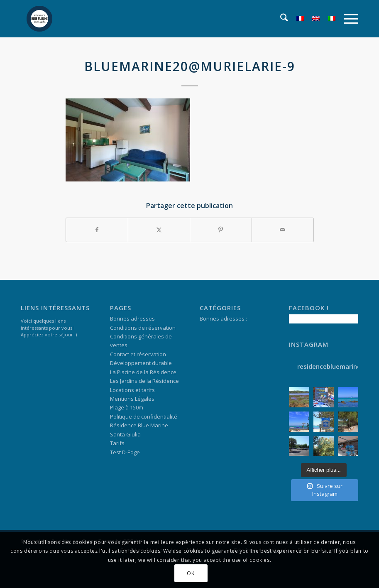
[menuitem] (280, 19)
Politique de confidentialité (144, 416)
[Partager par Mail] (283, 230)
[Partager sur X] (159, 230)
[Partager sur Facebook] (97, 230)
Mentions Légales (132, 399)
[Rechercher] (280, 19)
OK (191, 573)
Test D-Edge (125, 452)
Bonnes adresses (132, 318)
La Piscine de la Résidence (143, 372)
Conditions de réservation (143, 328)
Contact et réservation (138, 354)
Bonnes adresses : (223, 318)
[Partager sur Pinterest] (221, 230)
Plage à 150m (127, 407)
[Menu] (347, 19)
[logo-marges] (39, 19)
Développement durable (141, 363)
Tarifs (117, 443)
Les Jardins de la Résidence (144, 381)
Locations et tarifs (132, 390)
